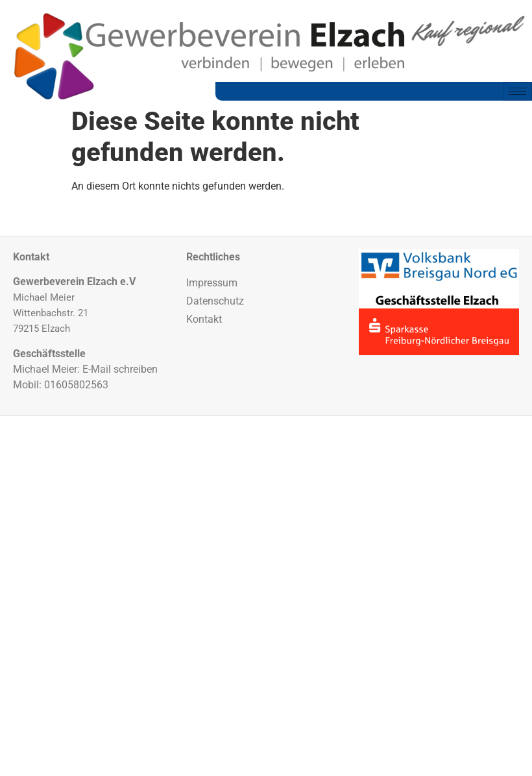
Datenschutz (215, 301)
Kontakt (204, 319)
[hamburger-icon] (517, 91)
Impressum (212, 283)
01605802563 (76, 385)
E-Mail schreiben (120, 369)
